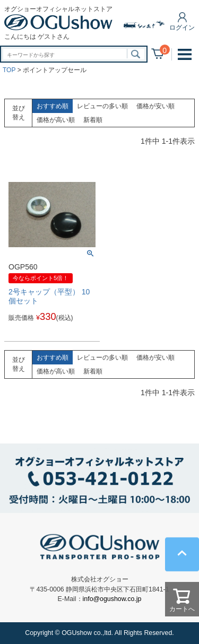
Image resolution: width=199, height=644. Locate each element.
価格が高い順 (56, 120)
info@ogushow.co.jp (112, 599)
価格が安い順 (155, 106)
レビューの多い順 (102, 106)
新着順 (93, 120)
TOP (9, 70)
